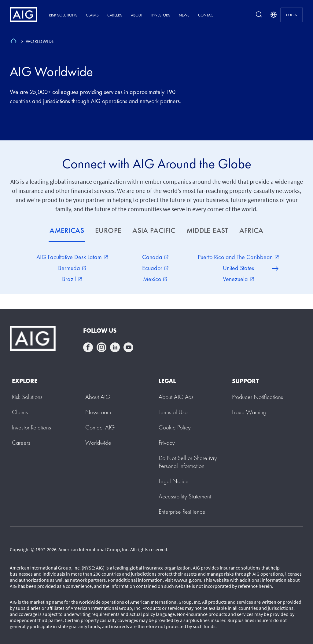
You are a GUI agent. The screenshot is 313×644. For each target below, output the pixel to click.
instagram (101, 347)
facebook (88, 347)
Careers (115, 15)
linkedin (115, 347)
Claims (92, 15)
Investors (161, 15)
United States (238, 268)
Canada (155, 257)
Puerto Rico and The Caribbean (238, 257)
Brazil (72, 279)
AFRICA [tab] (251, 230)
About (137, 15)
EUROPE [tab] (108, 230)
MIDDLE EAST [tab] (207, 230)
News (184, 15)
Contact (206, 15)
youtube (128, 347)
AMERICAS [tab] (67, 230)
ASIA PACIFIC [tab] (154, 230)
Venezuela (238, 279)
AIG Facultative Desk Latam (72, 257)
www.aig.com (188, 580)
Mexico (155, 279)
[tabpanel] (156, 268)
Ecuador (155, 268)
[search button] (259, 15)
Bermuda (72, 268)
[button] (188, 462)
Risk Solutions (63, 15)
